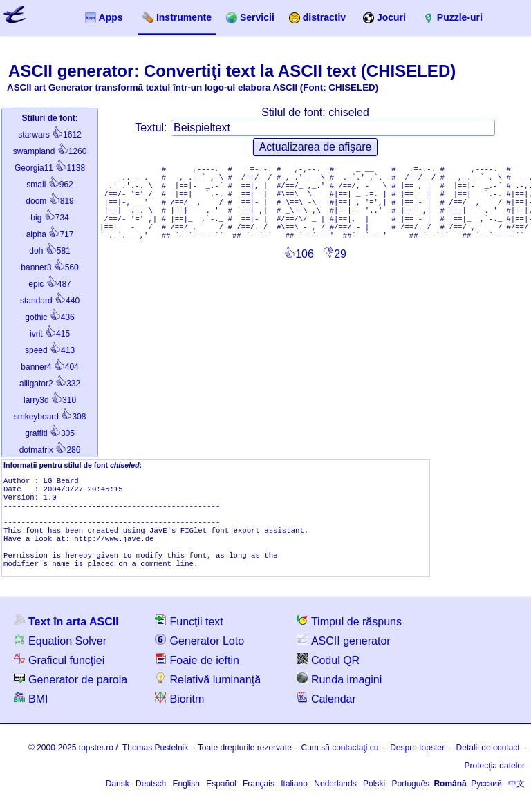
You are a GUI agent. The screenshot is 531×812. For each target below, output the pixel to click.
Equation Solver (60, 655)
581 (49, 251)
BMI (31, 714)
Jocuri (384, 18)
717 (50, 234)
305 (50, 433)
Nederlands (335, 799)
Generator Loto (199, 655)
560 (49, 267)
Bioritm (179, 714)
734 (49, 218)
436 (49, 317)
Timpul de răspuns (349, 636)
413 (50, 350)
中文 (516, 799)
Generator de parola (71, 694)
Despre (417, 763)
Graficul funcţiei (59, 675)
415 (50, 334)
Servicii (250, 18)
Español (221, 799)
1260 (50, 151)
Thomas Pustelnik (155, 763)
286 (50, 450)
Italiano (294, 799)
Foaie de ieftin (197, 675)
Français (259, 799)
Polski (374, 799)
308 (50, 417)
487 (49, 284)
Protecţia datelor (495, 781)
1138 (50, 168)
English (186, 799)
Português (410, 799)
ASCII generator (344, 655)
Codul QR (328, 675)
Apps (104, 18)
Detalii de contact (488, 763)
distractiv (317, 18)
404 (49, 367)
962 (49, 185)
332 (50, 384)
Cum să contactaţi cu (339, 763)
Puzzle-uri (453, 18)
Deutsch (151, 799)
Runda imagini (339, 694)
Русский (486, 799)
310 (50, 400)
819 (49, 201)
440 (50, 301)
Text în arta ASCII (66, 636)
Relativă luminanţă (208, 694)
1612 (49, 135)
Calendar (326, 714)
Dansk (118, 799)
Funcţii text (189, 636)
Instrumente (177, 18)
